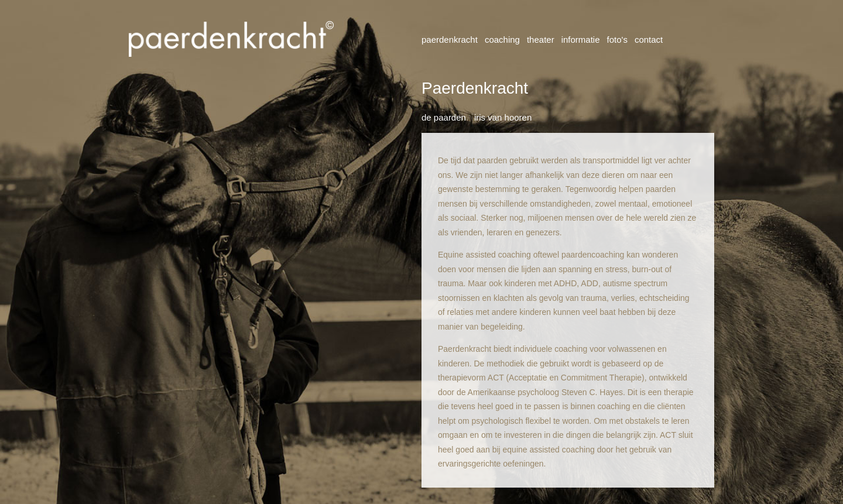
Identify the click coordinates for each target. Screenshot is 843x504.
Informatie (581, 40)
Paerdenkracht (450, 40)
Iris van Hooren (503, 117)
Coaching (502, 40)
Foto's (617, 40)
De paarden (444, 117)
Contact (649, 40)
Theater (541, 40)
